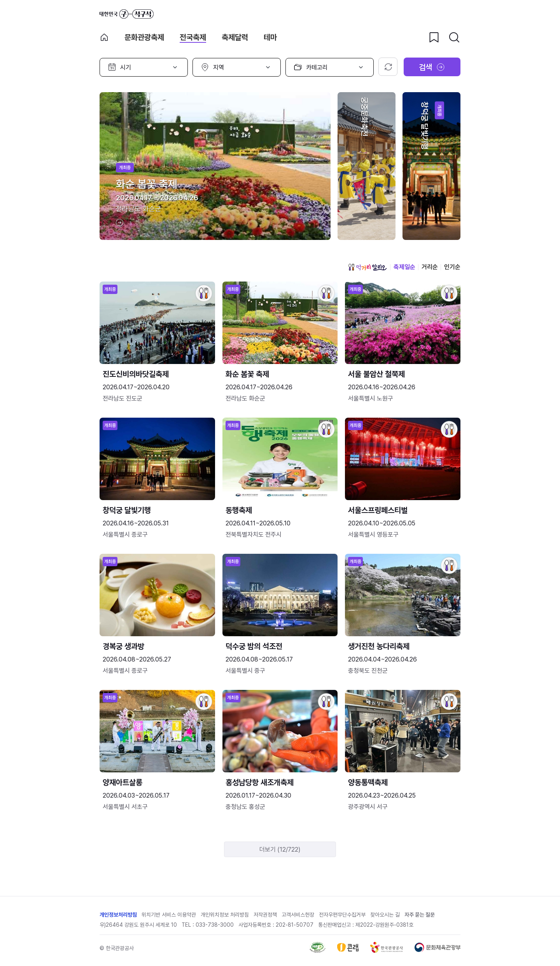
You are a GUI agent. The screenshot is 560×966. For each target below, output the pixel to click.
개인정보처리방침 (118, 915)
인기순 (452, 267)
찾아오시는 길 (385, 915)
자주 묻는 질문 (420, 915)
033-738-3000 (215, 925)
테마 (270, 37)
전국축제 (193, 37)
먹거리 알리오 (367, 267)
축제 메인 (104, 37)
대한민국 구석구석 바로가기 (127, 14)
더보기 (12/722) (280, 850)
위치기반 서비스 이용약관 (169, 915)
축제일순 (404, 267)
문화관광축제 (144, 37)
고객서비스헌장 (298, 915)
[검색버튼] (454, 37)
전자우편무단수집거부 (342, 915)
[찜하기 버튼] (434, 37)
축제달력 (235, 37)
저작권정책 (265, 915)
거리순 (430, 267)
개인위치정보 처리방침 (225, 915)
